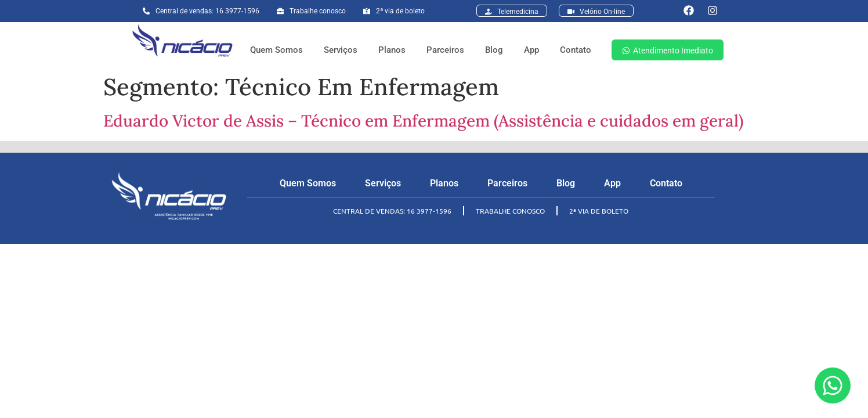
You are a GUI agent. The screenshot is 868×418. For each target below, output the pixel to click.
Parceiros (445, 50)
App (531, 50)
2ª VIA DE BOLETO (599, 211)
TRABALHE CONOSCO (510, 211)
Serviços (341, 50)
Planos (392, 50)
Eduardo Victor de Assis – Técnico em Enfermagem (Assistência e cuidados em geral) (423, 121)
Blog (494, 50)
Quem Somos (276, 50)
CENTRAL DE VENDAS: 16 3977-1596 (392, 211)
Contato (576, 50)
